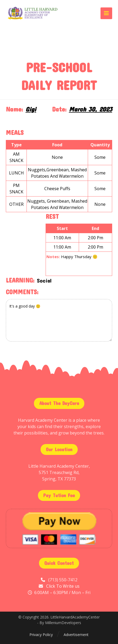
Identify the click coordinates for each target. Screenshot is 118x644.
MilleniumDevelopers (63, 623)
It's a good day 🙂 (59, 320)
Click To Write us (63, 586)
